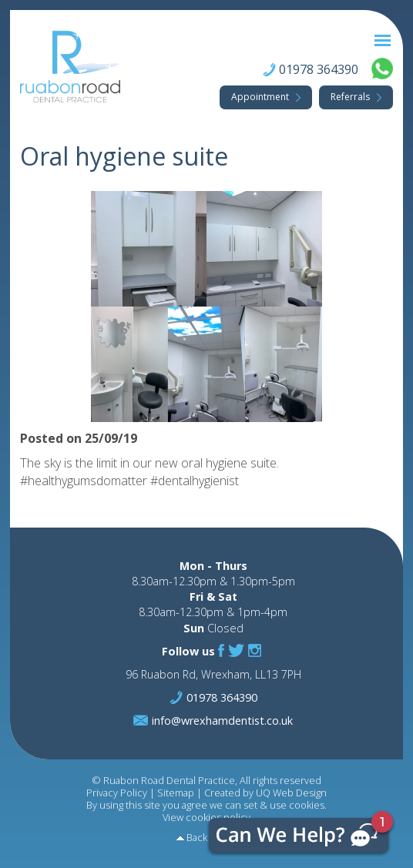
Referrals (350, 97)
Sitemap (176, 793)
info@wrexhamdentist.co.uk (222, 721)
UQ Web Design (291, 793)
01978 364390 (319, 70)
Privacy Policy (117, 793)
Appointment (260, 97)
